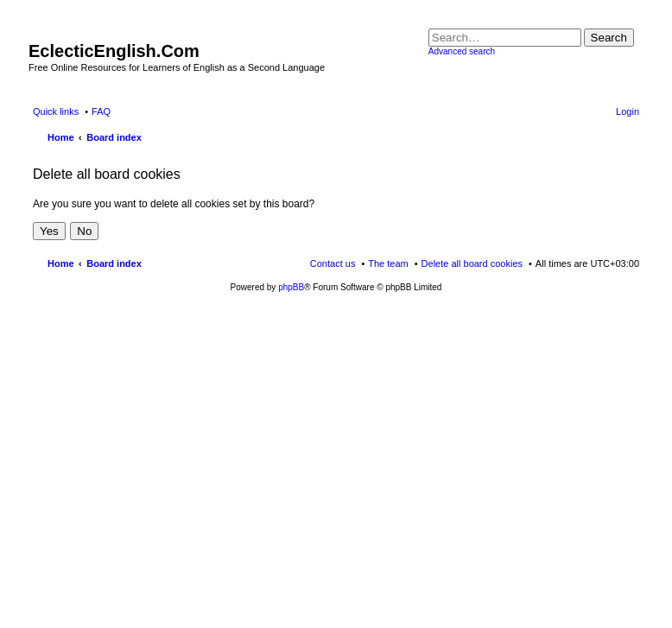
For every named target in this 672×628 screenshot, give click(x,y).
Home (61, 263)
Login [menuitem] (628, 111)
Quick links (56, 111)
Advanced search (462, 51)
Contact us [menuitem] (333, 263)
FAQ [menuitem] (101, 111)
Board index (114, 263)
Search (609, 38)
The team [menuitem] (388, 263)
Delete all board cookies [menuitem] (472, 263)
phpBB (291, 287)
